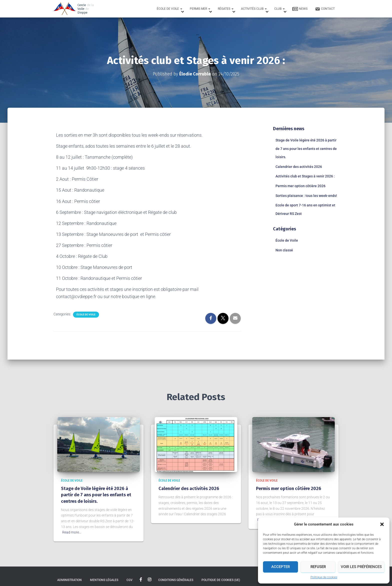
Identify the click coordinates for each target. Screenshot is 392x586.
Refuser (318, 567)
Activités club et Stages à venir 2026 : (305, 176)
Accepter (280, 567)
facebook (141, 580)
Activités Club (254, 9)
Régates (226, 9)
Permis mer (200, 9)
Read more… (72, 532)
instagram (149, 580)
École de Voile (169, 9)
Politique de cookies (324, 577)
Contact (325, 9)
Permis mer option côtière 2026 (300, 186)
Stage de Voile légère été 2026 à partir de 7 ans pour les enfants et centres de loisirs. (306, 149)
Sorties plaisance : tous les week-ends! (306, 195)
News (300, 9)
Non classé (284, 250)
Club (279, 9)
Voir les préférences (361, 567)
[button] (382, 524)
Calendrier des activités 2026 (299, 166)
